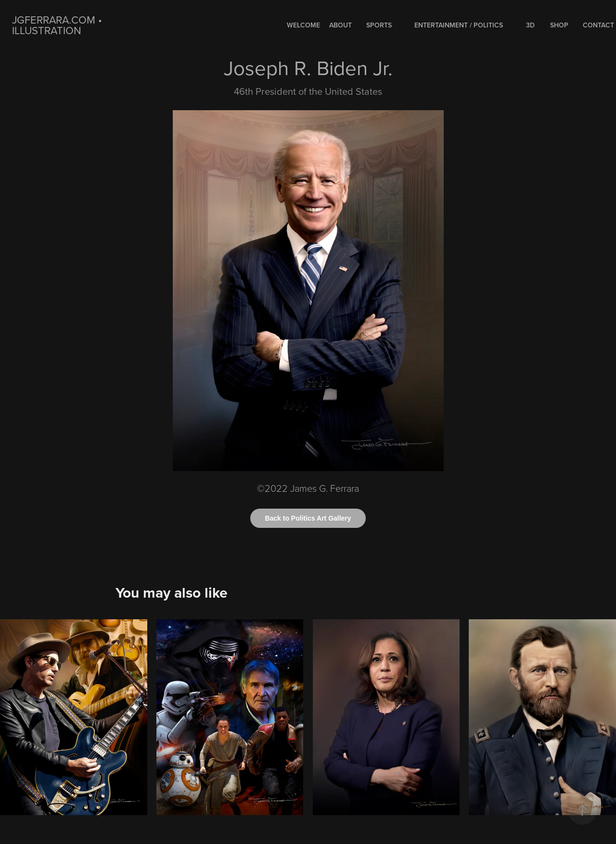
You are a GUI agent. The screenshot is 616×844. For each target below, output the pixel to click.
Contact (598, 25)
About (340, 25)
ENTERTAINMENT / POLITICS (459, 25)
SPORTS (379, 25)
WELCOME (303, 25)
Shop (559, 25)
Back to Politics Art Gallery (308, 518)
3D (530, 25)
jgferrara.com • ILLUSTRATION (58, 25)
